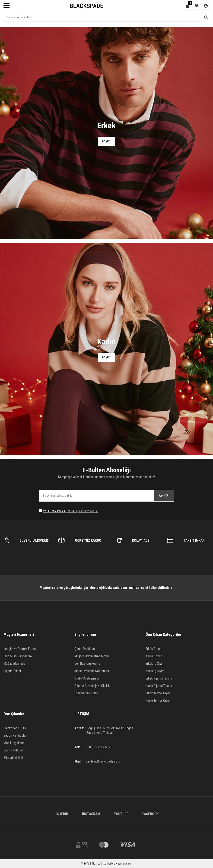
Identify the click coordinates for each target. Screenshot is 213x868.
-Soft (85, 864)
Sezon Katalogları (15, 735)
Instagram (91, 814)
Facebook (150, 814)
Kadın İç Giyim (155, 671)
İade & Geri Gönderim (18, 656)
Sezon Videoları (14, 750)
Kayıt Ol (164, 495)
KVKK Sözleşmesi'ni (54, 511)
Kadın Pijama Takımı (159, 686)
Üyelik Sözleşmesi (87, 678)
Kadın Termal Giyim (158, 701)
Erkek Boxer (154, 649)
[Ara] (206, 17)
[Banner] (106, 133)
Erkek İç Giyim (155, 664)
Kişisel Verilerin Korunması (92, 671)
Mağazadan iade (14, 664)
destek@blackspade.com (109, 588)
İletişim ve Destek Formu (20, 649)
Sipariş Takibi (12, 671)
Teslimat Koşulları (86, 693)
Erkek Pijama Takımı (159, 678)
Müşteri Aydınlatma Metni (92, 656)
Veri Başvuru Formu (87, 664)
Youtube (121, 814)
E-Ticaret (95, 864)
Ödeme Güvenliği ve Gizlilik (92, 686)
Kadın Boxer (154, 656)
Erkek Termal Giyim (158, 693)
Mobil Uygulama (14, 743)
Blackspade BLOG (15, 728)
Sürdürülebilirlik (14, 758)
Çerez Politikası (85, 649)
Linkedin (61, 814)
